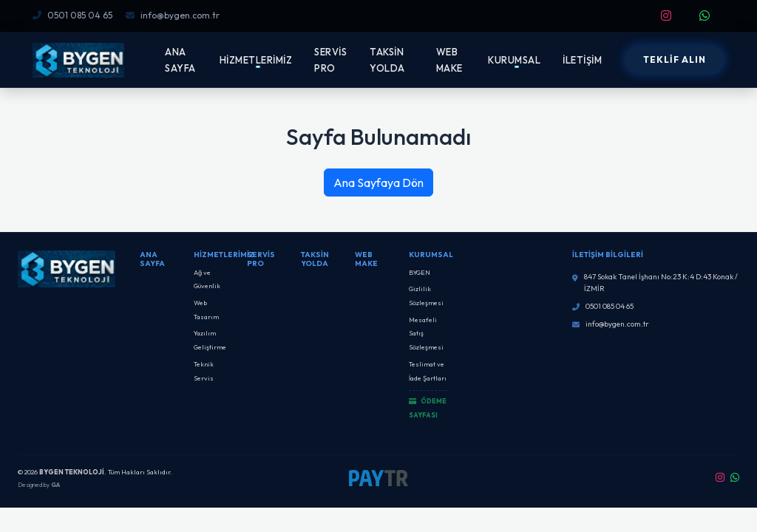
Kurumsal (431, 255)
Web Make (366, 259)
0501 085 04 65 (72, 15)
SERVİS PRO (330, 60)
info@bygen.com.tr (173, 15)
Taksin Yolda (315, 259)
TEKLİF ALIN (675, 59)
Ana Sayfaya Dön (378, 183)
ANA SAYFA (180, 60)
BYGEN (420, 272)
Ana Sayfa (152, 259)
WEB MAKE (449, 60)
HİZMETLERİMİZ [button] (256, 60)
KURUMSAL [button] (514, 60)
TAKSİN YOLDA (387, 60)
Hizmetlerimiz (224, 255)
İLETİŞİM (582, 60)
